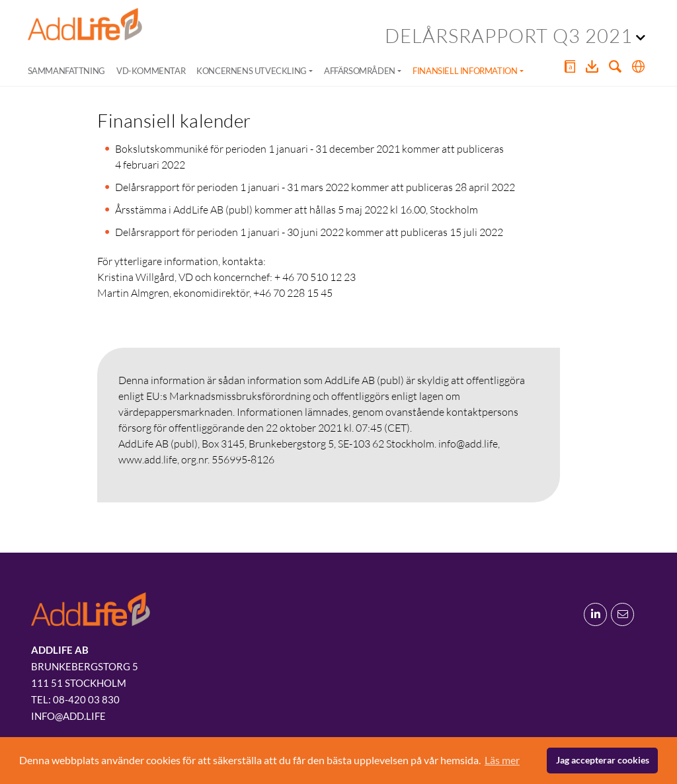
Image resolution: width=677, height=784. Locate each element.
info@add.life (68, 716)
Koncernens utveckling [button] (252, 71)
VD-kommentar (151, 71)
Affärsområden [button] (360, 71)
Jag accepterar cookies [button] (603, 760)
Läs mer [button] (502, 760)
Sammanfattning (66, 71)
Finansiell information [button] (465, 71)
